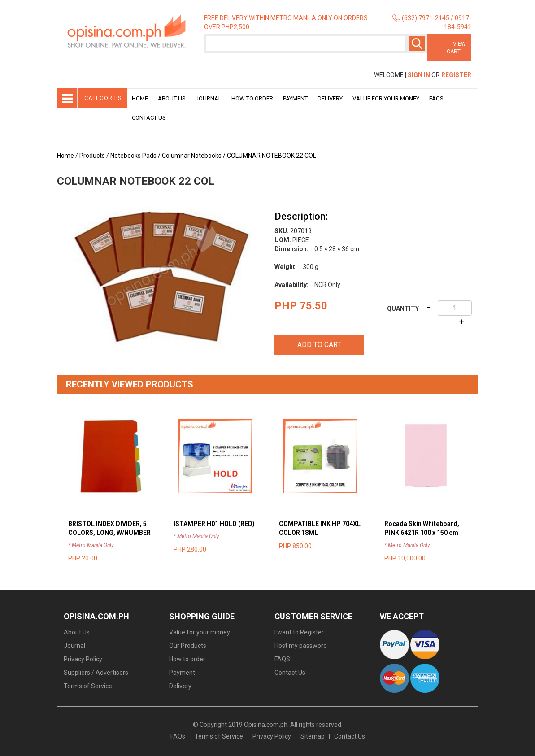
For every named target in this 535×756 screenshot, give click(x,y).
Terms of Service (88, 686)
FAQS (282, 659)
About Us (172, 98)
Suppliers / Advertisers (96, 673)
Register (456, 75)
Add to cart (319, 345)
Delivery (330, 98)
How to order (252, 98)
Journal (209, 98)
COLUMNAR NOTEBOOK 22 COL (272, 156)
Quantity (403, 308)
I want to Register (299, 632)
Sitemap (313, 736)
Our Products (188, 646)
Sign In (419, 75)
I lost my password (301, 646)
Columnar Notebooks (192, 156)
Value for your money (386, 98)
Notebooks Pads (133, 156)
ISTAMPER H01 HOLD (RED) (214, 524)
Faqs (436, 98)
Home (140, 98)
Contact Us (149, 118)
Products (92, 156)
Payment (295, 98)
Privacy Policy (83, 659)
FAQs (178, 736)
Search (417, 43)
